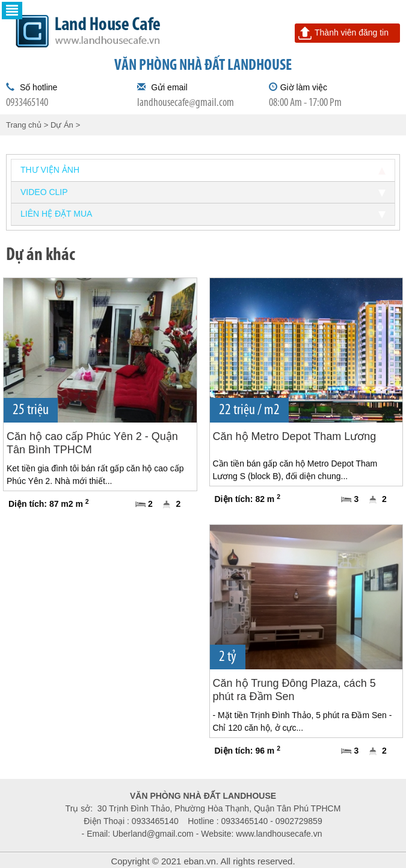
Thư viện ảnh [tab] (203, 170)
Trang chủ (24, 125)
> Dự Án (59, 125)
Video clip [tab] (203, 192)
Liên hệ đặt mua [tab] (203, 214)
